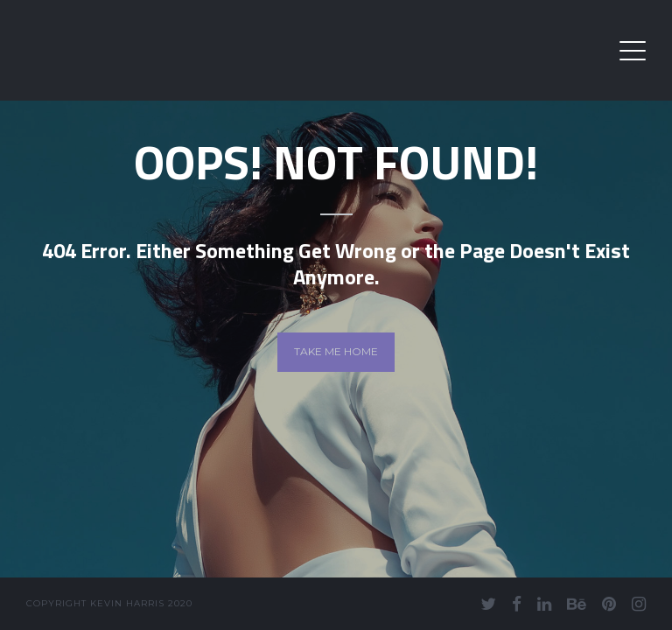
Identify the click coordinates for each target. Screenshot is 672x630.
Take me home (336, 351)
